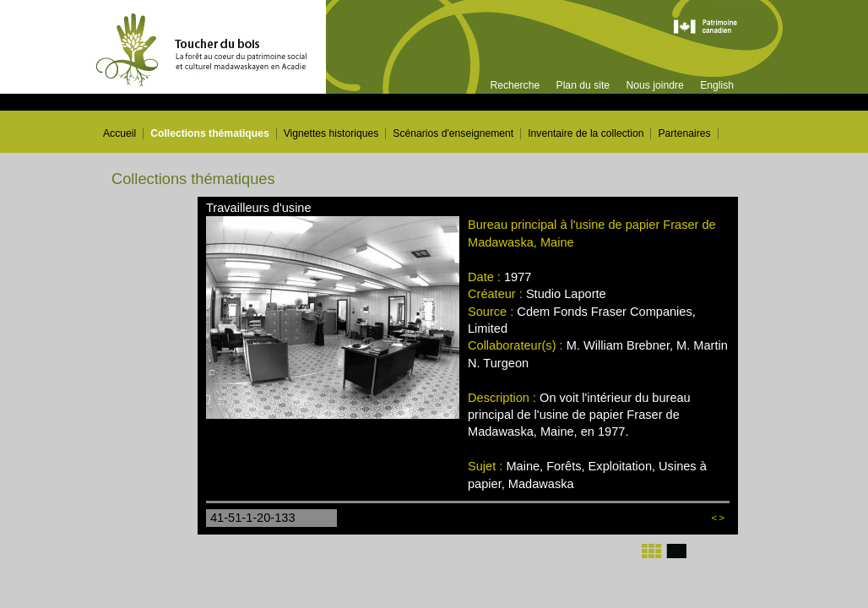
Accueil (119, 133)
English (717, 85)
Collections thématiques (210, 133)
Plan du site (583, 85)
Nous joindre (654, 85)
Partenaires (684, 133)
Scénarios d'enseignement (453, 133)
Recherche (515, 85)
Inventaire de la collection (586, 133)
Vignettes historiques (331, 133)
